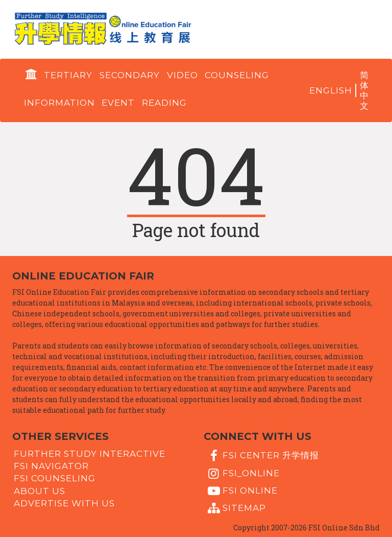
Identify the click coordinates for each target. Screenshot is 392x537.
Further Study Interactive (90, 453)
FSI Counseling (55, 478)
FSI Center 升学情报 (262, 456)
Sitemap (236, 508)
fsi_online (242, 474)
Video (182, 75)
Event (118, 103)
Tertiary (68, 75)
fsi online (241, 491)
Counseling (237, 75)
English (331, 90)
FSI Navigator (51, 466)
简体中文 (364, 90)
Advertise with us (64, 503)
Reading (164, 103)
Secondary (130, 75)
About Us (40, 491)
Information (59, 103)
